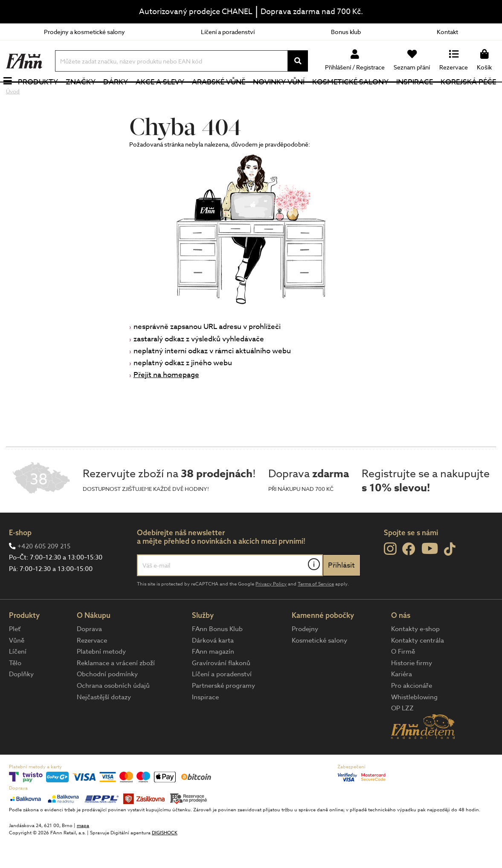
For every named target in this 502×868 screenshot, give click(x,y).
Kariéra (402, 702)
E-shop (20, 560)
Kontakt (447, 32)
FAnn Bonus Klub (217, 657)
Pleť (15, 657)
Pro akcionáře (412, 713)
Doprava (89, 657)
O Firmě (403, 679)
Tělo (15, 690)
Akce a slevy (162, 96)
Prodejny (305, 657)
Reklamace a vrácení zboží (116, 690)
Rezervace (92, 668)
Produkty (41, 96)
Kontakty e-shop (415, 657)
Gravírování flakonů (221, 690)
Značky (83, 96)
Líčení (18, 679)
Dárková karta (213, 668)
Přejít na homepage (166, 402)
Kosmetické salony (351, 96)
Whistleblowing (414, 724)
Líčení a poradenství (228, 32)
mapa (83, 853)
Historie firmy (412, 690)
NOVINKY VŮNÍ (280, 96)
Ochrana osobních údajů (113, 713)
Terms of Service (316, 612)
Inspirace (415, 96)
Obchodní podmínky (107, 702)
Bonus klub (346, 32)
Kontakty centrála (418, 668)
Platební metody (101, 679)
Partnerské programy (223, 713)
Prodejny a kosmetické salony (84, 32)
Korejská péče (468, 96)
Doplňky (21, 702)
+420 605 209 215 (44, 574)
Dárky (118, 96)
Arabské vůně (220, 96)
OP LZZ (402, 736)
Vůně (17, 668)
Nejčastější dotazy (104, 724)
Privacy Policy (271, 612)
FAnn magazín (213, 679)
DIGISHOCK (165, 860)
